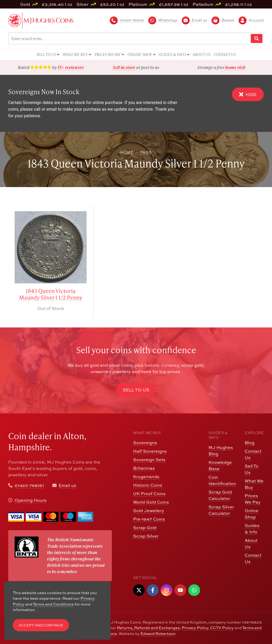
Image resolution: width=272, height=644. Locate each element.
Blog (250, 443)
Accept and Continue (41, 625)
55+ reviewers (71, 67)
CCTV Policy (222, 628)
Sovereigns (145, 443)
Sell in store (124, 67)
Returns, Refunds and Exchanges (148, 628)
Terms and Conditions (53, 604)
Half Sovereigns (150, 451)
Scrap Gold (145, 528)
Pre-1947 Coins (149, 519)
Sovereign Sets (149, 460)
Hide (248, 94)
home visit (235, 67)
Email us (67, 485)
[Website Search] (257, 39)
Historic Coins (148, 485)
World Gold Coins (151, 502)
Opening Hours (31, 500)
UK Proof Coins (149, 494)
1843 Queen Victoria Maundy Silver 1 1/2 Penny (51, 294)
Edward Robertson (158, 634)
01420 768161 (29, 485)
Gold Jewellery (149, 511)
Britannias (144, 468)
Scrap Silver (146, 536)
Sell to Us (136, 390)
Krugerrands (146, 477)
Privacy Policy (195, 628)
